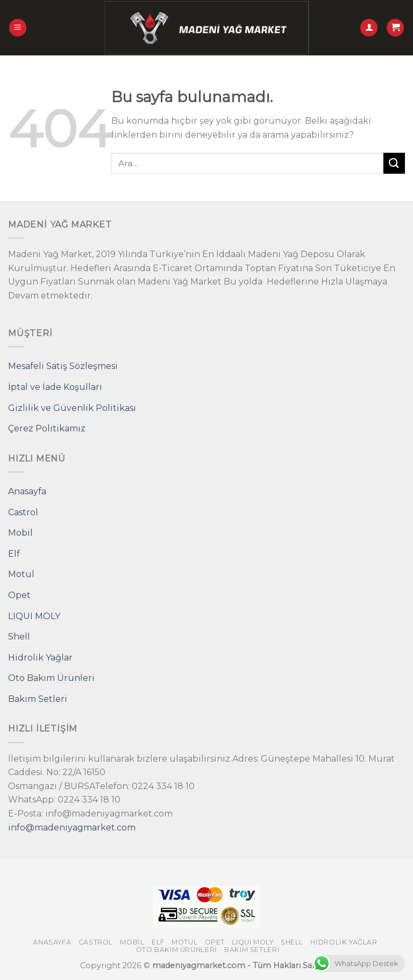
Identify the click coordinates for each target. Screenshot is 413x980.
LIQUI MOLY (34, 616)
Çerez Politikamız (47, 428)
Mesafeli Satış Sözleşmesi (63, 366)
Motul (21, 574)
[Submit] (394, 163)
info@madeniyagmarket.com (72, 828)
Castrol (23, 512)
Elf (14, 554)
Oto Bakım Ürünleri (51, 678)
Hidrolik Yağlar (40, 658)
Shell (19, 637)
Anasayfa (27, 491)
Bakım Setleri (38, 699)
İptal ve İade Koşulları (55, 387)
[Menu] (18, 28)
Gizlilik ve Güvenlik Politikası (72, 408)
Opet (19, 595)
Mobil (20, 533)
